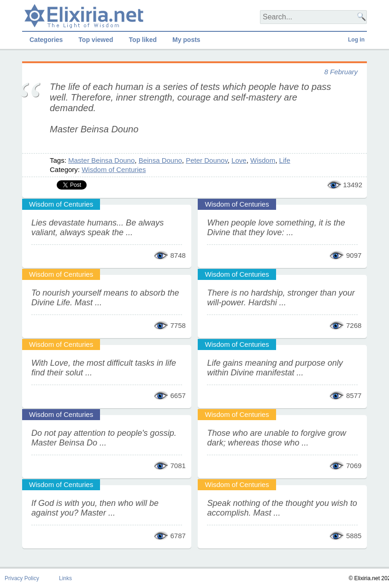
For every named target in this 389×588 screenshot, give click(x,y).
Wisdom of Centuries (114, 169)
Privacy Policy (22, 578)
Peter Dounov (207, 160)
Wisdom (263, 160)
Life (285, 160)
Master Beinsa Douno (101, 160)
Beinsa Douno (160, 160)
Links (65, 578)
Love (239, 160)
